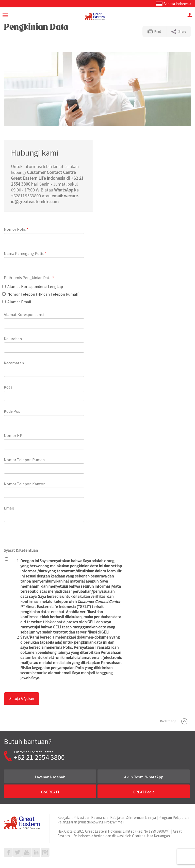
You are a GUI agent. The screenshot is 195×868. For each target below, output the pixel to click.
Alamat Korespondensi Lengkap (33, 286)
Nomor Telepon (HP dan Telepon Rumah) (41, 294)
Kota (8, 387)
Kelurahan (13, 339)
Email (9, 508)
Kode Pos (12, 411)
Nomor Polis (16, 229)
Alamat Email (17, 302)
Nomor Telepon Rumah (24, 460)
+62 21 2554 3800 (39, 757)
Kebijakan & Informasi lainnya (133, 817)
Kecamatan (14, 363)
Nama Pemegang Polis (25, 253)
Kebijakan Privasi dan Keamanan (83, 817)
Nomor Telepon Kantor (24, 484)
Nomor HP (13, 435)
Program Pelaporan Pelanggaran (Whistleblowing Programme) (123, 820)
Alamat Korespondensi (24, 314)
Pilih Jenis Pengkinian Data (29, 278)
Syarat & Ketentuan (21, 550)
